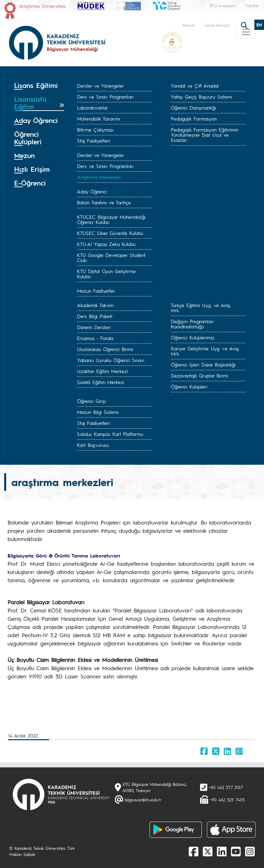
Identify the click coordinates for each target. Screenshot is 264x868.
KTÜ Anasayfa (223, 5)
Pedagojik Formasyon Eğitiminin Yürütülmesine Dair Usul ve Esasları (205, 135)
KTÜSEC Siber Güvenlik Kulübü (110, 233)
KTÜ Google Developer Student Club (111, 257)
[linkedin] (222, 851)
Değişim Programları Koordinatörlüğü (192, 324)
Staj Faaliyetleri (93, 140)
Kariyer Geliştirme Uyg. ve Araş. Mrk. (205, 351)
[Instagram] (250, 851)
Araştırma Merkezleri (99, 177)
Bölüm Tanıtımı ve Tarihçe (104, 202)
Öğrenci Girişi (91, 401)
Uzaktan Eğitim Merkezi (102, 371)
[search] (245, 25)
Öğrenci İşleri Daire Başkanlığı (203, 364)
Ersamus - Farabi (95, 338)
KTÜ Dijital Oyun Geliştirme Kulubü (106, 274)
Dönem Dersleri (94, 327)
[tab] (39, 86)
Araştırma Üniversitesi (42, 6)
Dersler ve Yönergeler (101, 86)
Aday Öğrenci (92, 191)
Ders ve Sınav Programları (105, 97)
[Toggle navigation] (246, 32)
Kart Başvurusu (93, 445)
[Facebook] (194, 851)
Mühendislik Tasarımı (98, 119)
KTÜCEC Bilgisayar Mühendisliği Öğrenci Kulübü (111, 219)
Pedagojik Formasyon (194, 119)
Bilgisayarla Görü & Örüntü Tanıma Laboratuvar (63, 555)
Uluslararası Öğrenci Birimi (105, 349)
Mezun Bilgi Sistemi (98, 412)
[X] (208, 851)
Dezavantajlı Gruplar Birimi (199, 375)
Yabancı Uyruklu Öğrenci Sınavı (111, 360)
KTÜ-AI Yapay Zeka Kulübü (106, 244)
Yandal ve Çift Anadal (195, 86)
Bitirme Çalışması (95, 129)
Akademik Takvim (95, 305)
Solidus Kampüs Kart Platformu (110, 434)
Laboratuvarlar (92, 108)
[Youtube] (236, 851)
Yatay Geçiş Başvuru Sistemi (201, 97)
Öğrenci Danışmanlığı (193, 108)
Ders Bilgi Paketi (95, 316)
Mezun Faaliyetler (96, 291)
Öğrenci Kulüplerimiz (193, 337)
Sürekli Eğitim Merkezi (101, 382)
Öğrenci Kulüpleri (189, 386)
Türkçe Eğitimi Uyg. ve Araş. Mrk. (201, 308)
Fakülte (252, 5)
